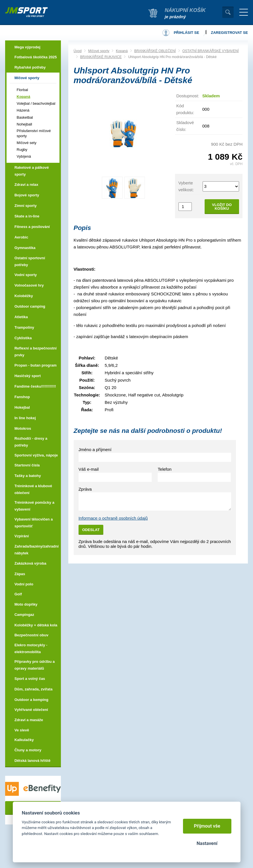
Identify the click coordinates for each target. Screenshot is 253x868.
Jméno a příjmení (95, 450)
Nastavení (207, 843)
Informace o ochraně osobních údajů (113, 518)
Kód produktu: (185, 109)
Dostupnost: (188, 96)
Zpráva (85, 489)
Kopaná (122, 51)
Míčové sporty (99, 51)
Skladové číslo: (185, 126)
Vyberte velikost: (186, 186)
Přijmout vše (207, 826)
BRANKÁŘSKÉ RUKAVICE (101, 57)
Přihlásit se (186, 33)
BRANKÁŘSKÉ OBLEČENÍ (155, 51)
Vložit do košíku (222, 207)
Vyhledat (228, 12)
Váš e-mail (89, 469)
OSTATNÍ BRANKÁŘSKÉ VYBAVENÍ (211, 51)
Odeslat (91, 530)
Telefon (164, 469)
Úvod (78, 51)
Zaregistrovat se (229, 33)
